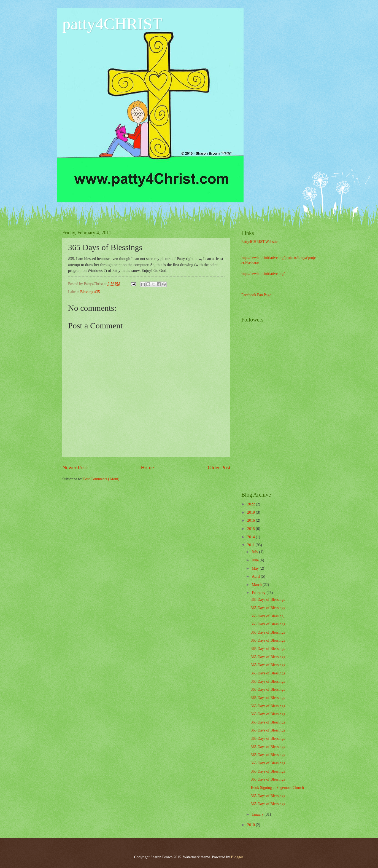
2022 (251, 504)
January (258, 814)
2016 (251, 520)
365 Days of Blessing (267, 616)
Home (147, 468)
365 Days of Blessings (268, 600)
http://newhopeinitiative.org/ (263, 274)
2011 (251, 545)
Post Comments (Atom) (101, 479)
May (256, 568)
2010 (251, 825)
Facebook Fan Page (256, 295)
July (255, 552)
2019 (251, 512)
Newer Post (75, 468)
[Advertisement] (299, 399)
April (256, 576)
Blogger (237, 857)
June (256, 560)
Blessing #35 (90, 292)
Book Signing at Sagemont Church (277, 788)
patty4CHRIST (112, 24)
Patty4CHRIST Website (259, 242)
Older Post (219, 468)
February (259, 593)
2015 (251, 529)
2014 (251, 537)
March (257, 585)
